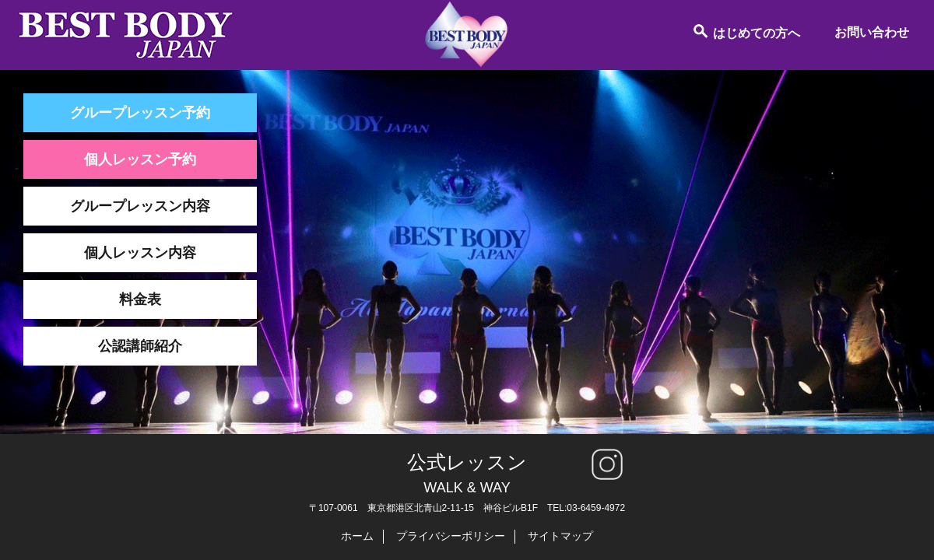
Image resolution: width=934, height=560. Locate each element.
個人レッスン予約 (140, 159)
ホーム (357, 536)
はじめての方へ (746, 31)
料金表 (140, 299)
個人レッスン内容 (140, 253)
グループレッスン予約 (140, 113)
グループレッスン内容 (140, 206)
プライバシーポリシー (451, 536)
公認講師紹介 (140, 346)
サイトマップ (560, 536)
